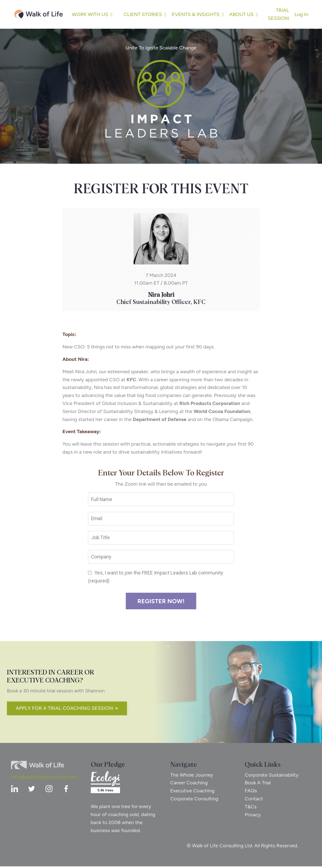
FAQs (251, 792)
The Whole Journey (192, 776)
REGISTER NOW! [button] (161, 603)
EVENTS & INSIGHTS (198, 14)
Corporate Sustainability (272, 776)
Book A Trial (258, 784)
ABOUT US (244, 14)
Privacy (253, 816)
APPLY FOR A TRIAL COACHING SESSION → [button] (67, 710)
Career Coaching (190, 784)
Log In (301, 14)
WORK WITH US (92, 14)
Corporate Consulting (195, 800)
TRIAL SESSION (279, 14)
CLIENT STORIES (145, 14)
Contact (254, 800)
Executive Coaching (193, 792)
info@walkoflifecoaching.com (44, 778)
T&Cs (251, 808)
